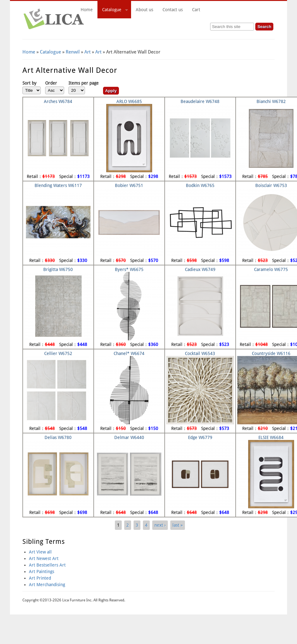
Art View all (40, 552)
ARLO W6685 (129, 101)
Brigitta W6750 (58, 269)
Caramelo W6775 (271, 269)
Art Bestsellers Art (47, 565)
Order (51, 83)
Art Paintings (42, 572)
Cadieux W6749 (200, 269)
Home (87, 10)
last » (178, 525)
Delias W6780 (58, 437)
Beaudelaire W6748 (200, 101)
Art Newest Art (44, 558)
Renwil (73, 52)
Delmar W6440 (129, 437)
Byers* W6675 (129, 269)
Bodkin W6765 (200, 185)
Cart (231, 10)
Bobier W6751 (129, 185)
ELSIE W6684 (271, 437)
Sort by (29, 83)
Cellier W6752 (58, 353)
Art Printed (40, 578)
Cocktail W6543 (200, 353)
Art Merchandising (47, 585)
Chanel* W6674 (129, 353)
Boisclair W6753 (271, 185)
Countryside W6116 (271, 353)
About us (144, 10)
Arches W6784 (58, 101)
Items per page (84, 83)
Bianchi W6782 (271, 101)
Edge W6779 (200, 437)
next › (160, 525)
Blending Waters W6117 (58, 185)
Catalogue (113, 11)
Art (87, 52)
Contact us (173, 10)
